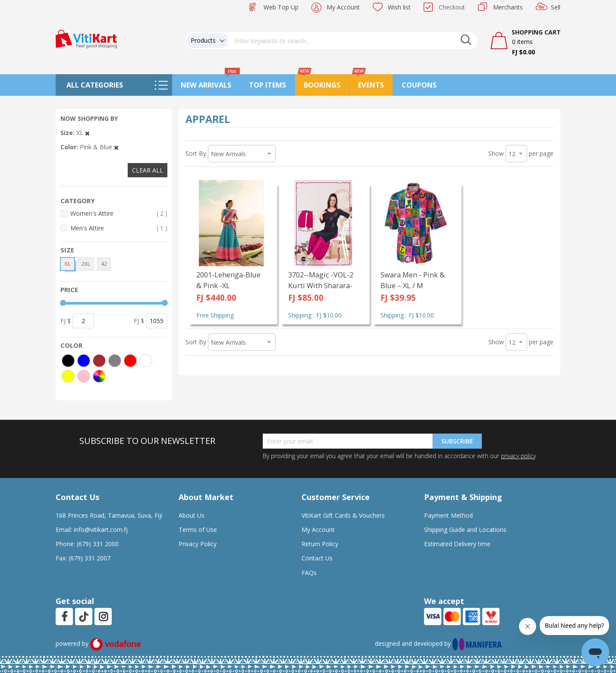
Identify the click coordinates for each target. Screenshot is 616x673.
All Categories (95, 85)
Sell (556, 7)
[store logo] (86, 38)
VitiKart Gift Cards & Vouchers (343, 515)
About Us (192, 515)
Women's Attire (119, 213)
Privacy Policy (198, 544)
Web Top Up (281, 7)
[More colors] (99, 376)
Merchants (508, 7)
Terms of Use (198, 530)
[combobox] (353, 41)
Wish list (399, 7)
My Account (343, 7)
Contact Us (317, 558)
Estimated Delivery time (457, 544)
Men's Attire (119, 228)
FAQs (309, 573)
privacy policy (518, 456)
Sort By (196, 153)
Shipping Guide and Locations (465, 530)
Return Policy (320, 544)
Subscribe (457, 441)
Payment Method (448, 515)
